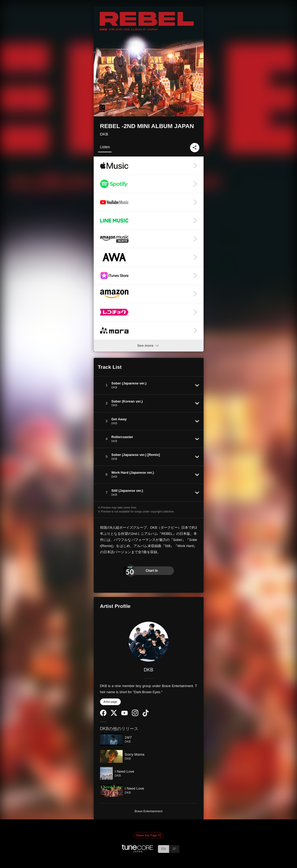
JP (174, 849)
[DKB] (149, 642)
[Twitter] (114, 715)
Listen (105, 147)
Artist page (110, 702)
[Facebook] (103, 715)
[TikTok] (146, 715)
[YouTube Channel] (124, 714)
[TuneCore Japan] (138, 851)
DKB (104, 134)
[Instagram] (135, 715)
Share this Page (149, 835)
